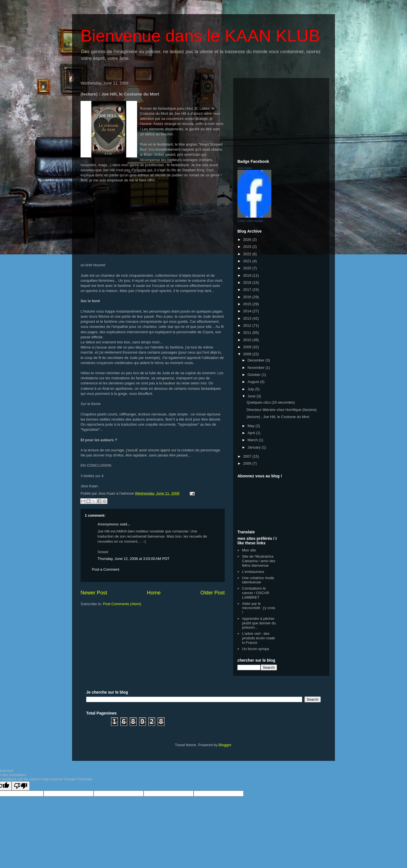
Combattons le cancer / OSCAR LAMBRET (256, 593)
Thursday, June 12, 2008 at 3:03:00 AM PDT (134, 559)
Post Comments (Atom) (122, 604)
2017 (248, 290)
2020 (248, 268)
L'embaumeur (253, 572)
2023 (248, 247)
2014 (248, 311)
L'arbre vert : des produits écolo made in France (258, 638)
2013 (248, 318)
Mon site (249, 550)
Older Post (213, 593)
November (257, 368)
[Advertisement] (281, 118)
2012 (248, 325)
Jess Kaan (245, 168)
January (255, 447)
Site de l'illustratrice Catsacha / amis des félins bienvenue (259, 561)
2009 (248, 347)
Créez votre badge (250, 221)
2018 (248, 283)
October (255, 375)
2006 (248, 463)
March (253, 440)
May (252, 426)
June (252, 396)
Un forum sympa (255, 649)
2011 (248, 333)
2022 (248, 254)
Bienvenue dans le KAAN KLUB (200, 36)
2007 (248, 456)
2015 (248, 304)
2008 (248, 354)
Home (154, 593)
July (251, 389)
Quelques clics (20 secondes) (271, 402)
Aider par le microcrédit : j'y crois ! (258, 608)
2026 (248, 240)
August (254, 382)
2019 (248, 275)
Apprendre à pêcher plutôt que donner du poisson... (259, 623)
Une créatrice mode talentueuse (258, 580)
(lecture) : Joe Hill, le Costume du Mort (278, 417)
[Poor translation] (21, 786)
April (252, 433)
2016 (248, 297)
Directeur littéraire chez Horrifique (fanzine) (282, 410)
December (257, 360)
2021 (248, 261)
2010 (248, 340)
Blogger (225, 745)
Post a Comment (106, 569)
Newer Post (94, 593)
